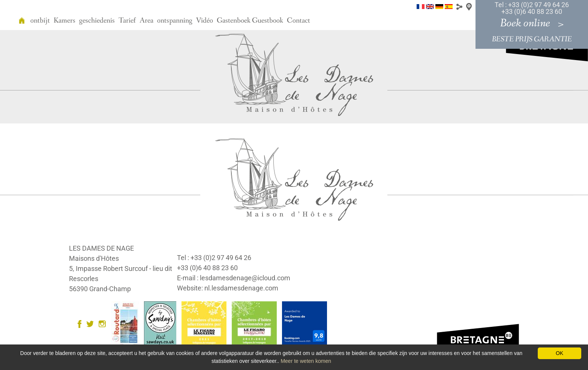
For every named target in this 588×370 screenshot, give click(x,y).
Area (146, 21)
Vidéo (205, 21)
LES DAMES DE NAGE (101, 248)
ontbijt (40, 21)
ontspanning (175, 21)
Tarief (127, 21)
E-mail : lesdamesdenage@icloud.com (234, 278)
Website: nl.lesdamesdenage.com (228, 288)
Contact (298, 21)
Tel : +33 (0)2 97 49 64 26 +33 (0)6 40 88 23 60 (532, 8)
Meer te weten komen (306, 361)
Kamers (64, 21)
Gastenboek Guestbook (250, 21)
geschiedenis (97, 21)
